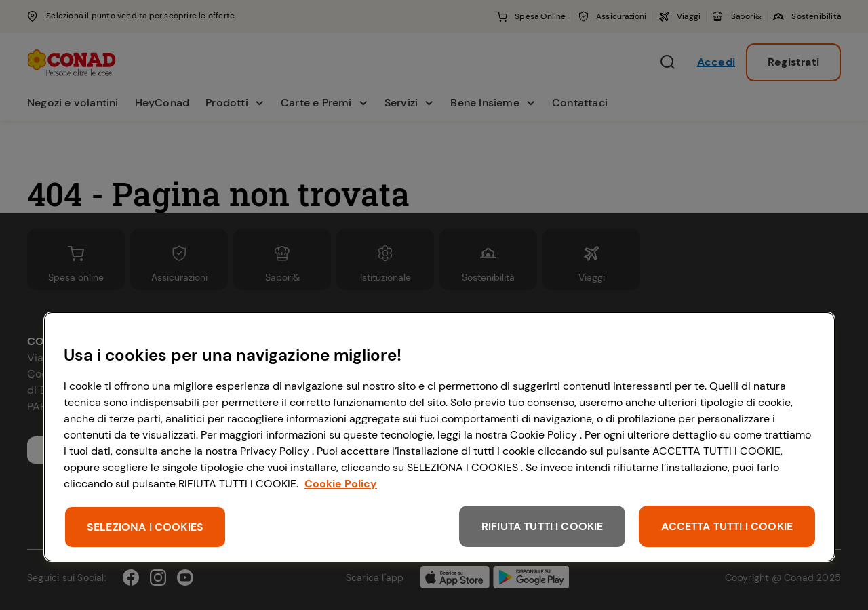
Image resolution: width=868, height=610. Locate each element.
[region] (439, 437)
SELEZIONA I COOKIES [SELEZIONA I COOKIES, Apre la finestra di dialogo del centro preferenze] (145, 527)
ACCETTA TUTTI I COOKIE (727, 526)
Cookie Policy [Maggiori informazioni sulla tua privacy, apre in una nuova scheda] (341, 484)
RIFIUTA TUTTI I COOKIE (542, 526)
